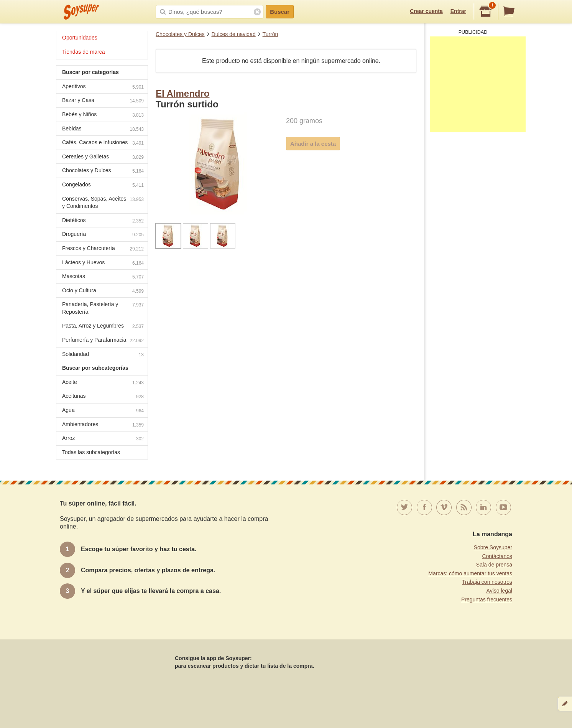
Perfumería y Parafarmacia (103, 341)
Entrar (458, 11)
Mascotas (103, 277)
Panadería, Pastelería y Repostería (103, 308)
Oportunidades (80, 38)
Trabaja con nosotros (487, 582)
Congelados (103, 185)
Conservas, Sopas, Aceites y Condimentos (103, 203)
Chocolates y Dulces (180, 34)
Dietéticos (103, 221)
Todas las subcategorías (91, 452)
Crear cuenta (426, 11)
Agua (103, 411)
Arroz (103, 439)
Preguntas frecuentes (487, 600)
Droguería (103, 235)
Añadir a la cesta (313, 144)
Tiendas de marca (84, 52)
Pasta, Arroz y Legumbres (103, 327)
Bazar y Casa (103, 101)
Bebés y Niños (103, 115)
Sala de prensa (494, 565)
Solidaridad (103, 355)
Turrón (270, 34)
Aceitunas (103, 397)
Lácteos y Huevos (103, 263)
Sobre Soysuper (493, 547)
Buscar (280, 12)
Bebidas (103, 129)
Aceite (103, 383)
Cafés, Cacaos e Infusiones (103, 143)
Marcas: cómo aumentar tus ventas (470, 573)
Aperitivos (103, 87)
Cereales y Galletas (103, 157)
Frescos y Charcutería (103, 249)
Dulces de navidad (234, 34)
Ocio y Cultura (103, 291)
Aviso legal (499, 591)
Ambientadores (103, 425)
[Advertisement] (478, 84)
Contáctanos (497, 556)
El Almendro (182, 93)
